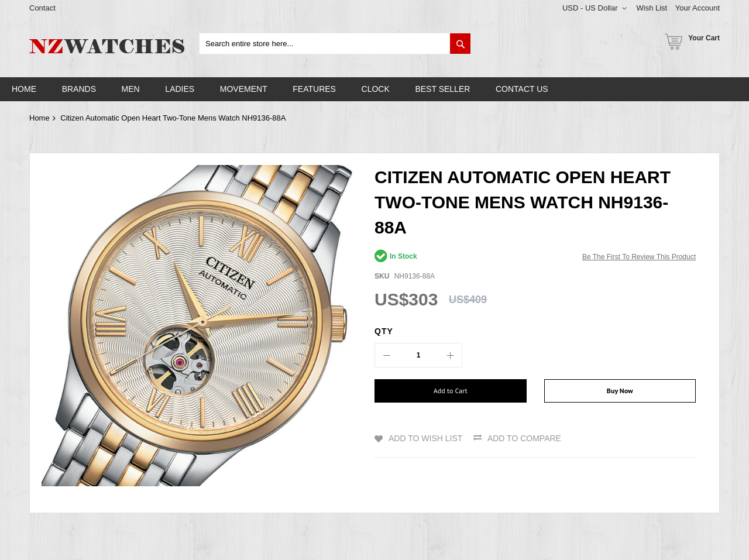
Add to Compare (524, 438)
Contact (42, 8)
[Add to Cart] (451, 391)
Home (39, 118)
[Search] (460, 44)
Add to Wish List (425, 438)
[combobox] (335, 44)
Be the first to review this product (639, 257)
